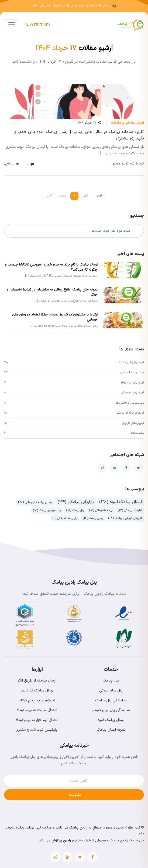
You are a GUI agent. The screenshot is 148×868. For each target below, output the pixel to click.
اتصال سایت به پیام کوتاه (37, 710)
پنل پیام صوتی (111, 691)
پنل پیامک (111, 681)
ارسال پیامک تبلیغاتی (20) (35, 502)
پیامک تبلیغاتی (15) (101, 510)
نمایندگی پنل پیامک (111, 700)
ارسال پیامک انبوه (111, 720)
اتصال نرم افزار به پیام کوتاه (37, 720)
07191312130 (38, 25)
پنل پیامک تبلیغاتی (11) (65, 518)
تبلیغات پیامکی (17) (130, 510)
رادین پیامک (78, 828)
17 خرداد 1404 (86, 123)
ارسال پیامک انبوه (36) (121, 502)
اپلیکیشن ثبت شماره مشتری (37, 730)
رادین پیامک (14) (93, 518)
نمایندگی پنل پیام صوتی (111, 710)
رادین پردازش (61, 841)
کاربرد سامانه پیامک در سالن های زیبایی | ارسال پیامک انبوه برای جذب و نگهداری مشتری (79, 135)
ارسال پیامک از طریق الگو (37, 681)
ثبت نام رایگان (41, 6)
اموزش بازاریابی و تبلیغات (128, 123)
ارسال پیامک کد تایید (37, 691)
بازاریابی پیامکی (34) (76, 502)
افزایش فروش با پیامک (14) (125, 518)
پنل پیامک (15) (75, 510)
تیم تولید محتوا (128, 164)
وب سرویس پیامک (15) (47, 510)
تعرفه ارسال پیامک (111, 730)
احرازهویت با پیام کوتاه (37, 700)
